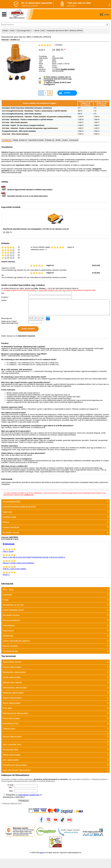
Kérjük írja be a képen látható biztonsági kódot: (10, 322)
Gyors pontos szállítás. (55, 567)
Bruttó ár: (42, 50)
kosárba (67, 93)
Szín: (41, 62)
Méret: (41, 64)
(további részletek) (68, 69)
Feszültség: (43, 56)
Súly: (41, 66)
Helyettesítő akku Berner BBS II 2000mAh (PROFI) (65, 31)
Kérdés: (5, 300)
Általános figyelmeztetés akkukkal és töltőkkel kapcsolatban (27, 190)
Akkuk (12, 31)
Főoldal (5, 31)
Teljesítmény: (44, 58)
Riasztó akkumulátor (12, 737)
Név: (3, 293)
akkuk (41, 853)
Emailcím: (5, 297)
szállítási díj (28, 495)
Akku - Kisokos (40, 288)
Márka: (41, 67)
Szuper (55, 550)
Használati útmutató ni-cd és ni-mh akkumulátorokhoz (25, 196)
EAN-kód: (42, 71)
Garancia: (42, 69)
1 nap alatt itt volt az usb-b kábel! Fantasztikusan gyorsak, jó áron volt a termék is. (55, 556)
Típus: (41, 60)
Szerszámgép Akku (23, 31)
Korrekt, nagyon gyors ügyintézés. (55, 562)
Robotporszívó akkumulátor (15, 713)
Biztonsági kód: (7, 318)
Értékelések (9, 544)
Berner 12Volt (40, 31)
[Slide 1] (109, 3)
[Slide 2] (109, 5)
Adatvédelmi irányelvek (26, 336)
